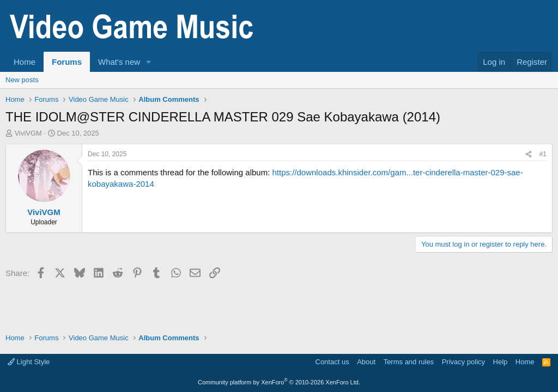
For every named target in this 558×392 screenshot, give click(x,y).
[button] (149, 62)
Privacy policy (463, 362)
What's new (119, 62)
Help (501, 362)
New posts (22, 80)
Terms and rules (409, 362)
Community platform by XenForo (279, 382)
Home (25, 62)
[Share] (529, 154)
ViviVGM (28, 133)
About (366, 362)
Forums (67, 62)
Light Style (29, 362)
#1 (543, 154)
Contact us (332, 362)
